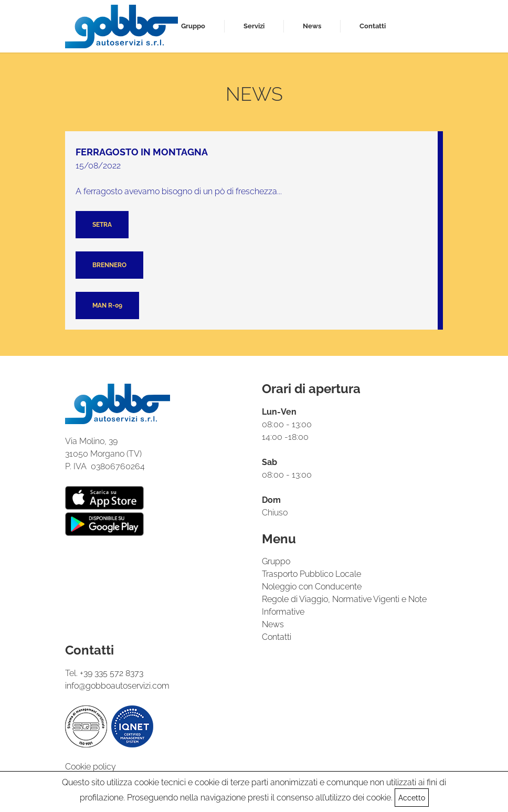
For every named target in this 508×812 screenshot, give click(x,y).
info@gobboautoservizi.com (117, 686)
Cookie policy (91, 767)
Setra (102, 225)
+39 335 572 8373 (112, 673)
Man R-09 (107, 305)
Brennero (109, 265)
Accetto (412, 798)
